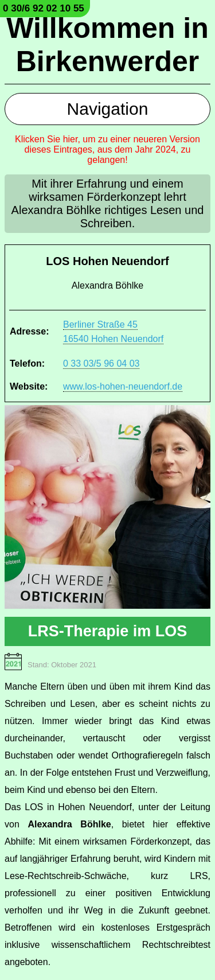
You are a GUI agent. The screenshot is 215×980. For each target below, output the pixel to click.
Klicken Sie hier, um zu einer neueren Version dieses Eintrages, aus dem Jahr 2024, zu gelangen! (107, 149)
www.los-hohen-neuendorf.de (123, 386)
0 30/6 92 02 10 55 (44, 8)
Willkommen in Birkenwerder (107, 45)
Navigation (108, 109)
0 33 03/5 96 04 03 (101, 363)
